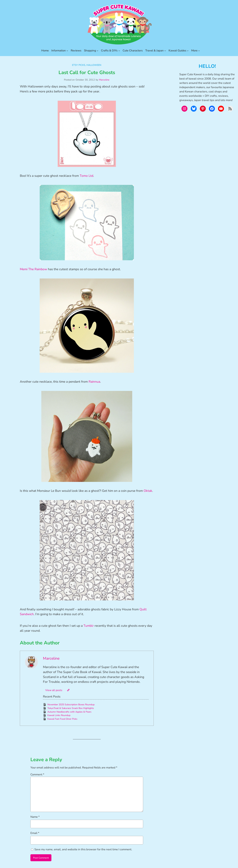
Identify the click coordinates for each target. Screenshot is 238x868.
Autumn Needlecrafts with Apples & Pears (69, 712)
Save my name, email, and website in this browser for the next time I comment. (83, 849)
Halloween (94, 65)
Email (35, 833)
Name (35, 817)
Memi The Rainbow (33, 269)
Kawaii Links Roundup (59, 715)
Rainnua (94, 382)
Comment (37, 774)
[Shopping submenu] (98, 51)
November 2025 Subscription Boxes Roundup (71, 705)
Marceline (104, 80)
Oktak (148, 491)
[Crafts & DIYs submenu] (119, 51)
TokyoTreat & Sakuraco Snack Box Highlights (71, 708)
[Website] (68, 690)
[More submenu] (199, 51)
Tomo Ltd (86, 176)
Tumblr (89, 626)
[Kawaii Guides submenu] (188, 51)
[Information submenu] (67, 51)
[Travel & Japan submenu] (165, 51)
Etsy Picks (79, 65)
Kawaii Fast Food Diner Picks (62, 719)
